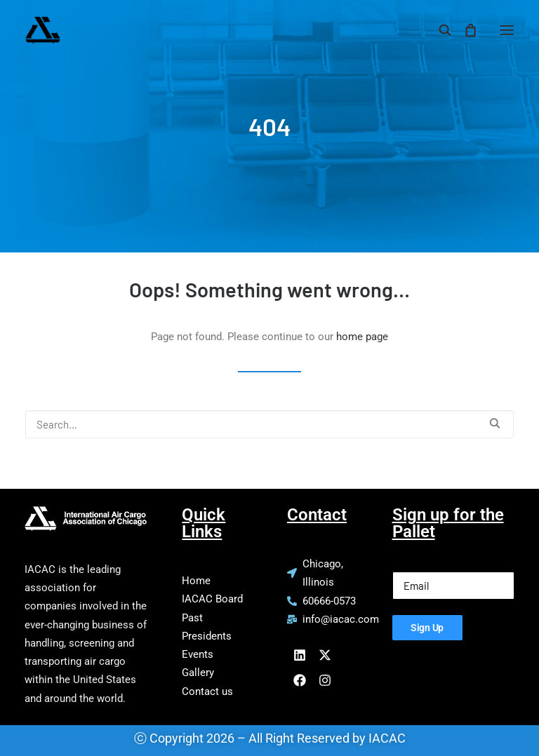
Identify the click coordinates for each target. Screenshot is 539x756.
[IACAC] (110, 30)
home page (362, 337)
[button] (507, 30)
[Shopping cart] (464, 30)
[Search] (439, 30)
